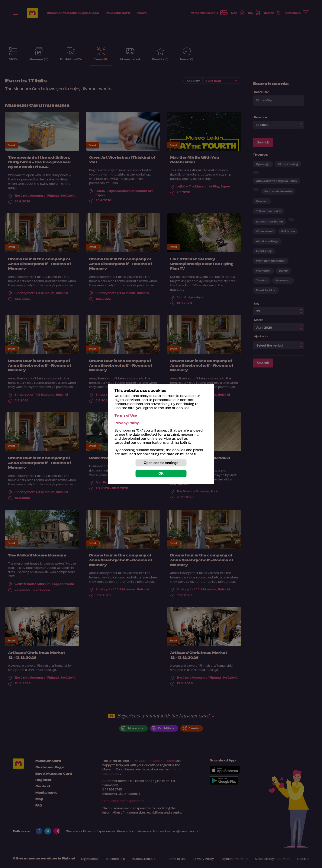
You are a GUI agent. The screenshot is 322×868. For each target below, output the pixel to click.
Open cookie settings (161, 463)
